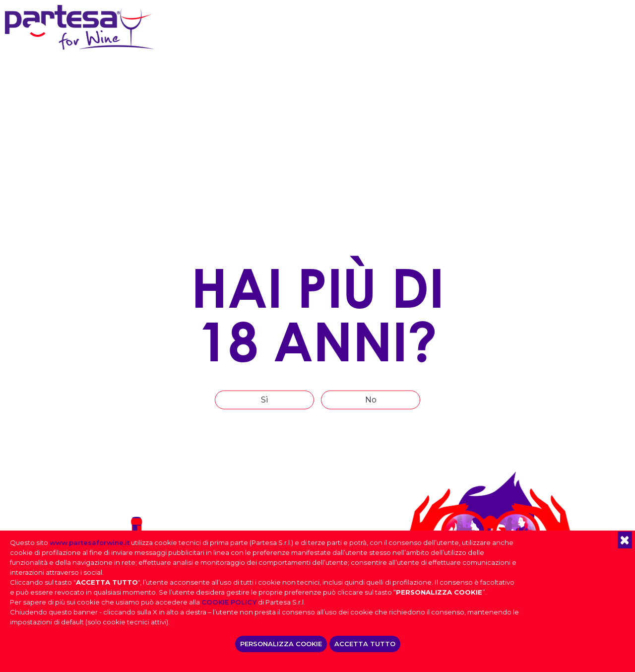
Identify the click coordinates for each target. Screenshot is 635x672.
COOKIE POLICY (229, 602)
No (371, 399)
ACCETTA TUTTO (365, 644)
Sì (265, 399)
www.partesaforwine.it (90, 542)
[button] (625, 540)
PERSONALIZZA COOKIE (281, 644)
